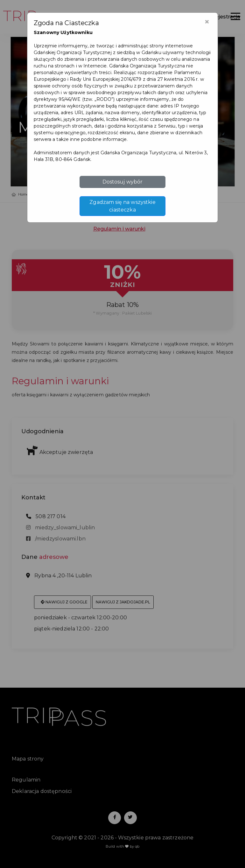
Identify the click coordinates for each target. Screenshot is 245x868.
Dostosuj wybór (123, 182)
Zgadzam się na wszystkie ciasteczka (122, 206)
